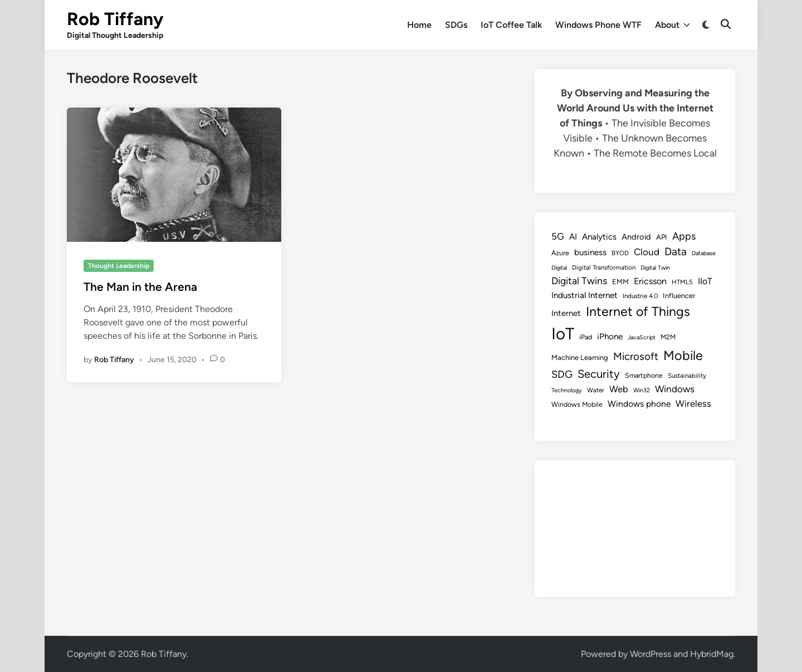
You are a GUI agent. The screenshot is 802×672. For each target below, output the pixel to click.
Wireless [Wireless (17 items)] (693, 403)
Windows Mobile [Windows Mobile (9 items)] (577, 404)
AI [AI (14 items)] (573, 237)
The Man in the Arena (140, 287)
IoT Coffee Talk (511, 25)
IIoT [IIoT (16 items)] (705, 281)
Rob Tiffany (115, 19)
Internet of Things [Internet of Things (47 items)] (638, 311)
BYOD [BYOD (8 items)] (620, 253)
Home (419, 25)
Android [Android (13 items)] (636, 237)
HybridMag (712, 654)
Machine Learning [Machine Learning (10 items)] (580, 357)
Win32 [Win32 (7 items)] (642, 390)
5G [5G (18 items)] (558, 236)
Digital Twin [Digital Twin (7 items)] (655, 268)
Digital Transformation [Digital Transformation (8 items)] (604, 267)
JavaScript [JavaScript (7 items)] (642, 337)
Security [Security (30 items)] (599, 374)
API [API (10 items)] (662, 237)
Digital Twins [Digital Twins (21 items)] (579, 281)
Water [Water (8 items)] (596, 390)
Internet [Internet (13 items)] (566, 313)
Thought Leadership (119, 266)
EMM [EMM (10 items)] (620, 282)
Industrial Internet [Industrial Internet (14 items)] (585, 295)
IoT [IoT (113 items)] (563, 333)
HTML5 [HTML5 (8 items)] (682, 282)
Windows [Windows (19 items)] (675, 389)
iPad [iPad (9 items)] (586, 337)
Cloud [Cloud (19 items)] (647, 252)
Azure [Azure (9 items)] (560, 253)
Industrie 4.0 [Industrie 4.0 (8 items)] (640, 296)
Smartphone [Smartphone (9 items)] (644, 375)
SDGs (456, 25)
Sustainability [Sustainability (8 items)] (687, 376)
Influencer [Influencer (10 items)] (679, 296)
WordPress (651, 654)
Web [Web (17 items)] (619, 389)
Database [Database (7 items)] (704, 253)
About (673, 25)
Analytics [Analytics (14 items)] (599, 237)
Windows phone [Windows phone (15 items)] (639, 404)
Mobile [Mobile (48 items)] (683, 356)
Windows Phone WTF (598, 25)
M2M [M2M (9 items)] (668, 337)
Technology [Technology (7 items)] (567, 390)
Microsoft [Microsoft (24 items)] (636, 356)
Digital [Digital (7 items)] (559, 268)
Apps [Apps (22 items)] (684, 236)
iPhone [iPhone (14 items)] (610, 337)
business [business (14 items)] (590, 252)
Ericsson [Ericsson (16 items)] (650, 281)
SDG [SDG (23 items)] (562, 374)
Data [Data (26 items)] (676, 252)
